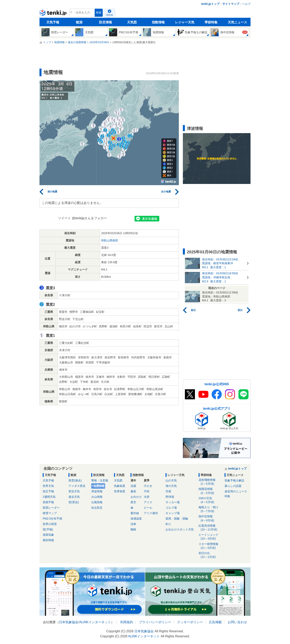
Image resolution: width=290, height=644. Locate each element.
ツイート (64, 218)
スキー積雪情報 (210, 546)
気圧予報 (48, 491)
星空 (133, 502)
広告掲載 (215, 622)
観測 (79, 22)
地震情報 (99, 486)
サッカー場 (173, 502)
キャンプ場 (173, 513)
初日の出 (210, 555)
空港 (168, 491)
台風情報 (97, 502)
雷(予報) (48, 529)
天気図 (132, 22)
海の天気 (171, 486)
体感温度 (136, 519)
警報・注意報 (100, 480)
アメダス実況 (77, 486)
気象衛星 (120, 486)
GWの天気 (210, 500)
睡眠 (133, 529)
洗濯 (133, 486)
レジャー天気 (185, 22)
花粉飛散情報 (210, 482)
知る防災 (97, 508)
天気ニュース (237, 22)
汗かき (148, 486)
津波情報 (97, 491)
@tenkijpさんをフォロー (90, 218)
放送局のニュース (236, 491)
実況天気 (74, 491)
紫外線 (135, 513)
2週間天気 (49, 497)
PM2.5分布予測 (52, 519)
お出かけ (136, 497)
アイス (148, 502)
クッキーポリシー (190, 622)
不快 (147, 491)
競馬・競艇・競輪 (177, 519)
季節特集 (211, 22)
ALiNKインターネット (95, 622)
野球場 (170, 497)
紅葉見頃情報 (210, 528)
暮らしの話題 (233, 486)
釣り (168, 524)
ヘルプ (246, 4)
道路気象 (48, 535)
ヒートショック (210, 537)
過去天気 (74, 497)
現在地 (109, 15)
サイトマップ (231, 4)
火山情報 (97, 497)
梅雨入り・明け (210, 509)
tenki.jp (53, 14)
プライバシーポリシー (155, 622)
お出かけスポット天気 (180, 529)
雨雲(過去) (75, 480)
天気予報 (53, 22)
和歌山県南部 (110, 240)
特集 (227, 496)
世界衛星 (120, 491)
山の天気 (171, 480)
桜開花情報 (210, 491)
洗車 (133, 524)
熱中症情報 (210, 518)
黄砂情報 (48, 540)
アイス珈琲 (151, 513)
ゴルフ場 (171, 508)
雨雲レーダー (51, 508)
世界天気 (48, 486)
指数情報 (158, 22)
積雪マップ (50, 513)
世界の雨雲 (50, 524)
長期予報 (48, 502)
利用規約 (127, 622)
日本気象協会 (69, 622)
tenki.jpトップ (210, 4)
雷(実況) (74, 502)
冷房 (147, 497)
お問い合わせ (237, 622)
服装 (133, 491)
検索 (99, 13)
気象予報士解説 (234, 480)
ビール (148, 508)
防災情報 (106, 22)
